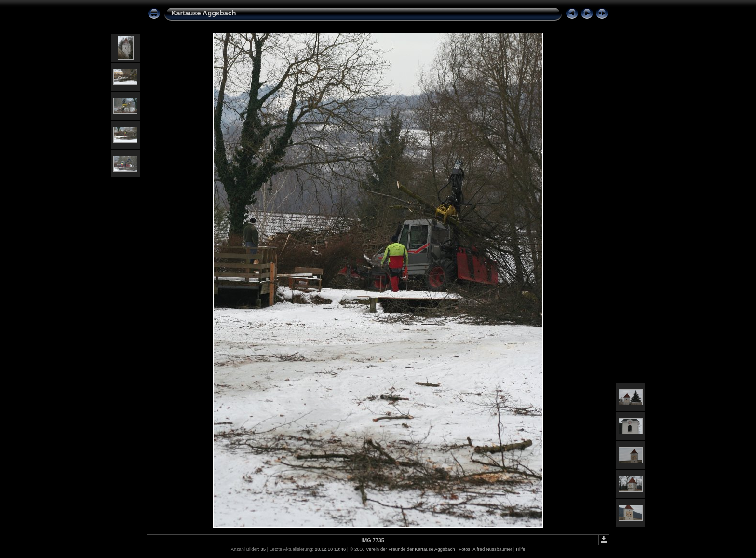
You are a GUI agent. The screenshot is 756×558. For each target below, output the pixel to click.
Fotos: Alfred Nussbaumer (485, 549)
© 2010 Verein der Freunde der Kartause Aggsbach (402, 549)
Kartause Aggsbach (204, 13)
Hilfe (520, 549)
